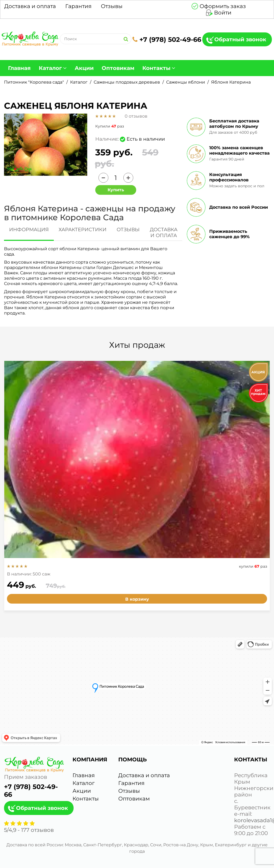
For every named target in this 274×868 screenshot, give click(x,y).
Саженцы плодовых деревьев (127, 82)
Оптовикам (118, 68)
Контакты (156, 68)
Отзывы (112, 6)
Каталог (50, 68)
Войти (223, 13)
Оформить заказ (223, 6)
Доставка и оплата (30, 6)
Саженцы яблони (186, 82)
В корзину (137, 599)
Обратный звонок (240, 39)
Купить (116, 190)
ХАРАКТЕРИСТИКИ (83, 230)
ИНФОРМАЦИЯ (29, 230)
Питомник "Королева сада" (34, 82)
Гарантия (78, 6)
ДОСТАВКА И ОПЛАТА (164, 233)
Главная (19, 68)
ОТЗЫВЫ (128, 230)
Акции (84, 68)
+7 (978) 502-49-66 (167, 40)
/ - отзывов (29, 830)
